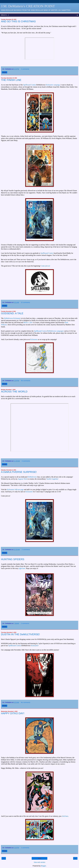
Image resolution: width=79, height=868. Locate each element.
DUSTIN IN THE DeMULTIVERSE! (20, 634)
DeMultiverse (32, 477)
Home (39, 858)
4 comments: (26, 461)
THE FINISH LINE (11, 80)
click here (65, 816)
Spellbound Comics (30, 85)
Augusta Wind (22, 479)
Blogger (43, 866)
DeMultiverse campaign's (56, 331)
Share (5, 72)
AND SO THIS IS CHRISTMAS (18, 21)
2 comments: (25, 69)
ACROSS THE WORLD (14, 392)
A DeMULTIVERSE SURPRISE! (19, 472)
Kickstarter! (35, 646)
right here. (22, 568)
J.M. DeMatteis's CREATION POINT (28, 6)
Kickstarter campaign (53, 85)
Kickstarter (34, 339)
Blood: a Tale (28, 322)
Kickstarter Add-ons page (15, 490)
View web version (39, 862)
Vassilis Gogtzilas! (52, 479)
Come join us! (45, 266)
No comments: (26, 381)
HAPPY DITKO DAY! (13, 713)
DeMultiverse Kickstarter (12, 318)
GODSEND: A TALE (12, 313)
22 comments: (26, 302)
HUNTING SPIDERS (13, 559)
